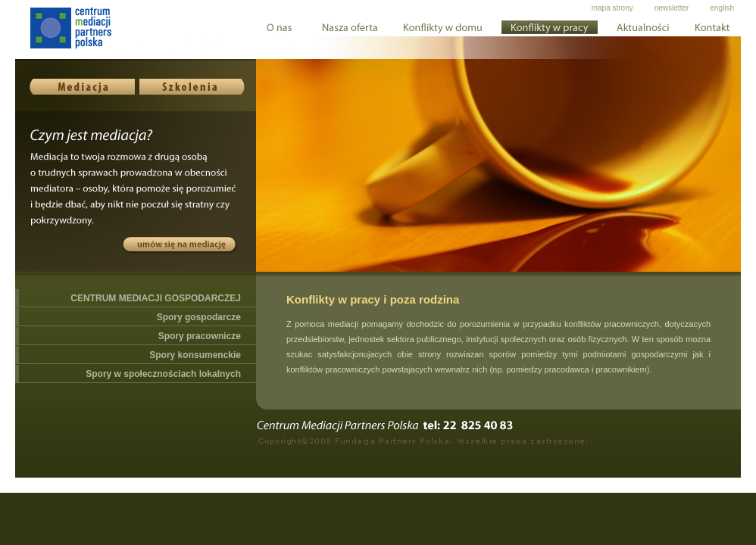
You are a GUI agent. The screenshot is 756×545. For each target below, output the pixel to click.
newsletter (672, 8)
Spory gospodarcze (199, 317)
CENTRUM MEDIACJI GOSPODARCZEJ (156, 298)
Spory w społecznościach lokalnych (163, 374)
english (722, 8)
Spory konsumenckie (195, 355)
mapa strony (612, 8)
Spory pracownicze (200, 336)
